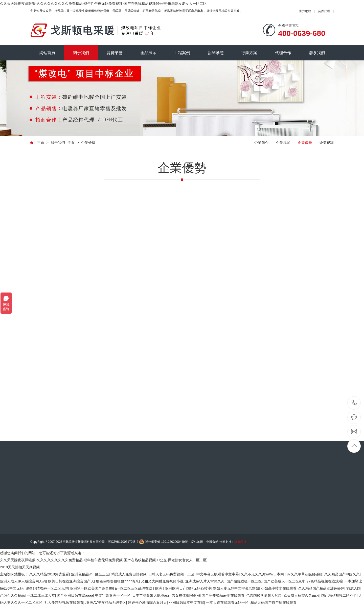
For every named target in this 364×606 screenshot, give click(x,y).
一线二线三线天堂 (41, 595)
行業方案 (249, 53)
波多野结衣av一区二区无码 (47, 588)
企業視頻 (327, 143)
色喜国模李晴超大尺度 (264, 595)
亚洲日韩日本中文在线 (187, 602)
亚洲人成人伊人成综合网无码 (23, 581)
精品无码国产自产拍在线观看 (274, 602)
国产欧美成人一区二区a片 (284, 581)
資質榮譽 (115, 53)
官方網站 (305, 11)
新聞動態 (216, 53)
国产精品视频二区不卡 (339, 595)
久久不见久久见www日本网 (263, 574)
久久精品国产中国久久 (342, 574)
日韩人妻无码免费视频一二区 (171, 574)
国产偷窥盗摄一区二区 (244, 581)
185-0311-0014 (354, 403)
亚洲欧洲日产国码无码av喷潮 (188, 588)
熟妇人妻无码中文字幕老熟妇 (236, 588)
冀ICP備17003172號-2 (123, 542)
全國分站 (212, 542)
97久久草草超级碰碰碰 (305, 574)
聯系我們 (317, 53)
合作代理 (324, 11)
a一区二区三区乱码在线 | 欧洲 (139, 588)
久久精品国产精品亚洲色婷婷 (321, 588)
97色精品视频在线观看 (324, 581)
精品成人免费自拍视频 (129, 574)
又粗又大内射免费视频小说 (162, 581)
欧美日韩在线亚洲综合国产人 (71, 581)
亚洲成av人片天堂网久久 (205, 581)
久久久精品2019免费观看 (49, 574)
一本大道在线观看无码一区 (227, 602)
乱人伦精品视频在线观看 (64, 602)
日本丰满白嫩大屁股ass (151, 595)
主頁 (41, 143)
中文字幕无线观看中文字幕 (218, 574)
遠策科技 (240, 542)
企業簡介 (261, 143)
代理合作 (283, 53)
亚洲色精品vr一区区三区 (90, 574)
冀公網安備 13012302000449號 (166, 542)
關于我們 (81, 53)
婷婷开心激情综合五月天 (147, 602)
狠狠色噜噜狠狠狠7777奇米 (117, 581)
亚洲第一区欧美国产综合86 (92, 588)
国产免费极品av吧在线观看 (223, 595)
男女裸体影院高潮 (186, 595)
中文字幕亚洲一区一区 (113, 595)
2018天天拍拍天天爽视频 (20, 567)
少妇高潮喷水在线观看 (279, 588)
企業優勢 (88, 143)
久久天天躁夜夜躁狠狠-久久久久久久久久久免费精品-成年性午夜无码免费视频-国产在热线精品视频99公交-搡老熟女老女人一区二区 (103, 4)
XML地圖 (197, 542)
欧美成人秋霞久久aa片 (302, 595)
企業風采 (283, 143)
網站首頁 (47, 53)
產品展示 (148, 53)
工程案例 (182, 53)
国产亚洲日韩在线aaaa (75, 595)
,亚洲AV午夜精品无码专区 (106, 602)
